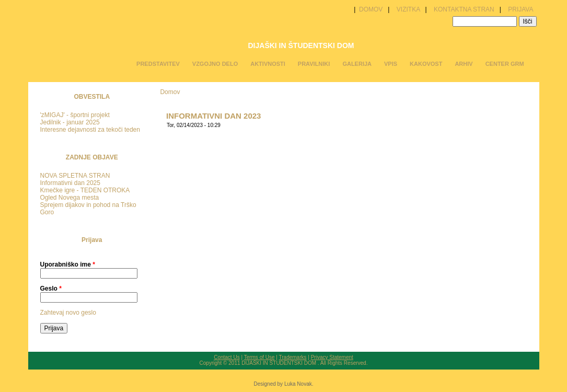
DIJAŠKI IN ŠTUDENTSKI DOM (301, 45)
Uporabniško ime (68, 264)
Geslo (51, 289)
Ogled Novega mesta (70, 198)
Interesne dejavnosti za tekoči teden (90, 130)
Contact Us (227, 357)
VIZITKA (408, 9)
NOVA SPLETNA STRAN (75, 176)
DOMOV (370, 9)
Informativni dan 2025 (70, 183)
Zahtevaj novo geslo (68, 313)
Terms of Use (259, 357)
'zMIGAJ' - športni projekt (75, 115)
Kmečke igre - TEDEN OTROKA (85, 190)
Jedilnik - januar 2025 (70, 122)
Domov (170, 92)
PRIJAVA (520, 9)
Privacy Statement (332, 357)
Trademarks (293, 357)
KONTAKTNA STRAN (464, 9)
